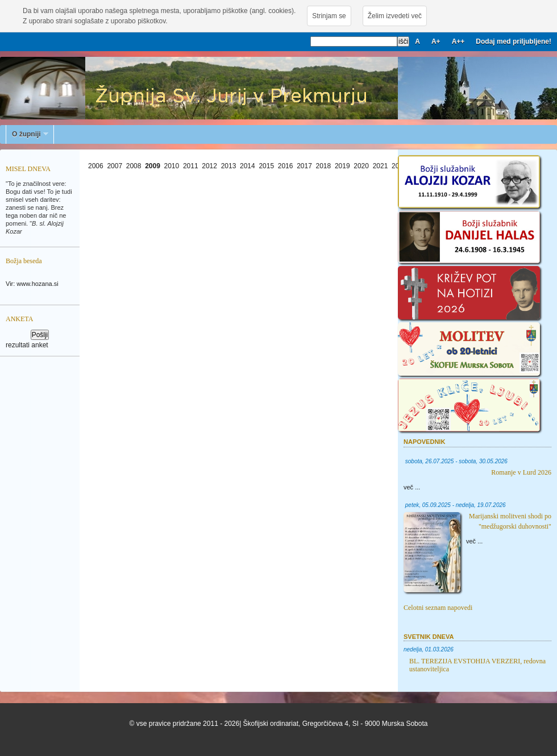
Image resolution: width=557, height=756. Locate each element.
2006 (96, 166)
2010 (172, 166)
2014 (248, 166)
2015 (266, 166)
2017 (304, 166)
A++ (458, 41)
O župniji (27, 134)
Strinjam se (329, 16)
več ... (412, 487)
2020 (361, 166)
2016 (286, 166)
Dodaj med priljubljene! (514, 41)
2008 (134, 166)
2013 (229, 166)
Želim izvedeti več (395, 16)
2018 (324, 166)
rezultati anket (27, 345)
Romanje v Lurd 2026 (521, 472)
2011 (191, 166)
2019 (342, 166)
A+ (436, 41)
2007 (115, 166)
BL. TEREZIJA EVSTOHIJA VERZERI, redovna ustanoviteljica (477, 665)
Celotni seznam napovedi (438, 608)
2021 (381, 166)
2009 (153, 166)
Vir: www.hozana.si (32, 284)
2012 (209, 166)
